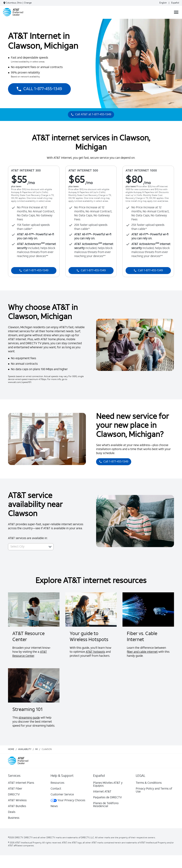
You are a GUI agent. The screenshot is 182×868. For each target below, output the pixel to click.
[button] (50, 547)
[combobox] (27, 547)
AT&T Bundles (17, 806)
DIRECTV (14, 795)
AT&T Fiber (15, 789)
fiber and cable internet (142, 652)
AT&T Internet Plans (21, 783)
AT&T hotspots (95, 652)
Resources (57, 783)
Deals (12, 812)
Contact (56, 789)
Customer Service (62, 795)
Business (14, 818)
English (163, 3)
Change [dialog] (28, 3)
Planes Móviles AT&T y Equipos (108, 784)
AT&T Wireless (17, 801)
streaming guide (29, 718)
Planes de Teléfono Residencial (106, 805)
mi (36, 749)
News (54, 806)
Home (11, 749)
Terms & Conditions (149, 783)
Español (175, 3)
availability (25, 749)
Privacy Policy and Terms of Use (154, 790)
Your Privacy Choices (68, 801)
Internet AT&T (102, 792)
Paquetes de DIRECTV (107, 798)
